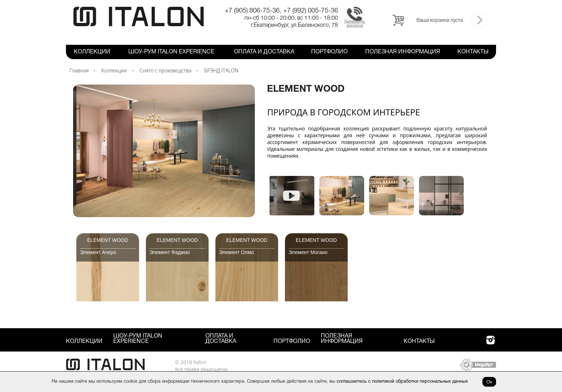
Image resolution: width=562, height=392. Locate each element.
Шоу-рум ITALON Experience (171, 52)
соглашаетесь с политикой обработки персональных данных (402, 382)
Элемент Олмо (236, 252)
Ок (489, 382)
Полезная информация (403, 52)
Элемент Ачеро (98, 252)
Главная (79, 70)
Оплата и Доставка (264, 52)
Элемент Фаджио (170, 252)
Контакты (473, 52)
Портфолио (329, 52)
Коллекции (92, 52)
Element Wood (108, 240)
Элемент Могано (308, 252)
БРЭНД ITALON (221, 70)
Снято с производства (165, 70)
